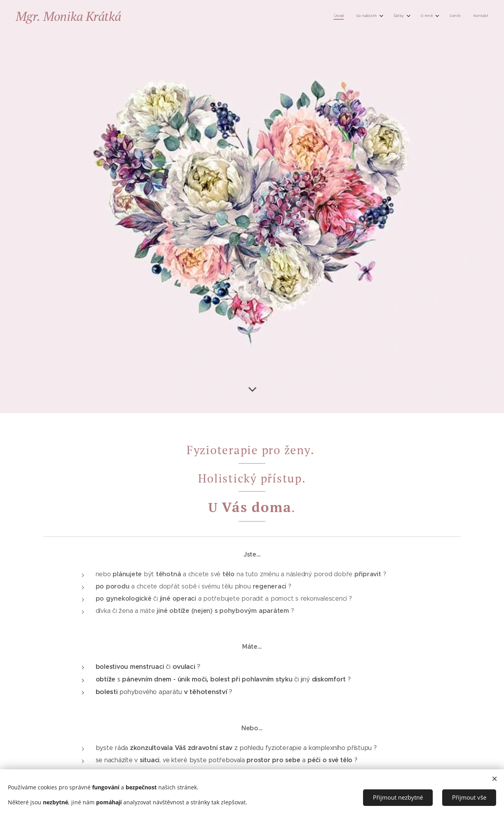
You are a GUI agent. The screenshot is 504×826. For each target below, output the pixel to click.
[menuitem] (416, 16)
